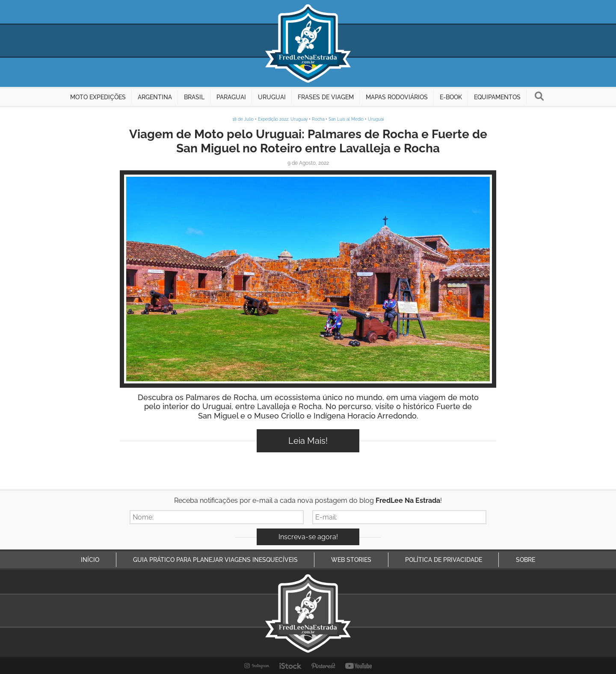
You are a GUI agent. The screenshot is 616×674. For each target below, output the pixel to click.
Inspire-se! (308, 279)
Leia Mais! (308, 441)
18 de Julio (243, 119)
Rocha (318, 119)
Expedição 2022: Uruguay (283, 119)
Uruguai (376, 119)
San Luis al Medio (346, 119)
